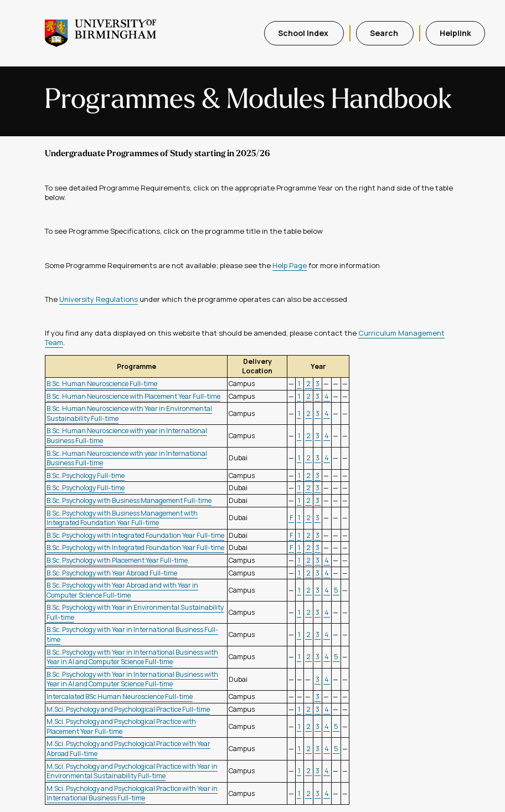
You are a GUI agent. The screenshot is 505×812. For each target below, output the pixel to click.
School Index (304, 33)
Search (385, 33)
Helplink (455, 33)
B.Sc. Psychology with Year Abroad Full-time (112, 573)
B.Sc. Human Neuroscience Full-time (102, 384)
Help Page (290, 265)
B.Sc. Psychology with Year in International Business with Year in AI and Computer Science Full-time (132, 657)
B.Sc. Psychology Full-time (86, 476)
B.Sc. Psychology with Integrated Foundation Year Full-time (135, 535)
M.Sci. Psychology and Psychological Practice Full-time (128, 709)
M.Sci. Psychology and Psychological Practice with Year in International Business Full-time (132, 793)
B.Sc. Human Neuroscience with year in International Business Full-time (127, 458)
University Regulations (99, 299)
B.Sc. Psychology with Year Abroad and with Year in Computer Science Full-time (122, 590)
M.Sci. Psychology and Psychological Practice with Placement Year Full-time (121, 726)
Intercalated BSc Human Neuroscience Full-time (120, 697)
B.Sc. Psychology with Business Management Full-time (129, 500)
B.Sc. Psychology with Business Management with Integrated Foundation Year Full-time (122, 518)
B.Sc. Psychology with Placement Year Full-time (117, 560)
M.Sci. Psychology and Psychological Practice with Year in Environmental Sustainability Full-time (132, 771)
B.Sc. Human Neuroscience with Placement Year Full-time (133, 396)
